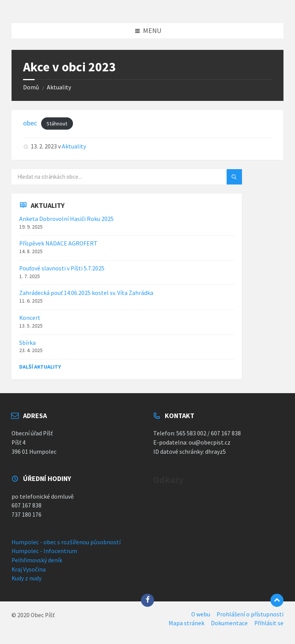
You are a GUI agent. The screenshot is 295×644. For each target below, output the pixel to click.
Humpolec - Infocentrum (44, 551)
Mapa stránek (186, 623)
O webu (201, 614)
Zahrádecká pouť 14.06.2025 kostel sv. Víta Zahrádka (86, 293)
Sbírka (27, 343)
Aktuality (59, 87)
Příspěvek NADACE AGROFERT (58, 243)
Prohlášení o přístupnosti (250, 614)
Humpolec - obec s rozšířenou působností (66, 542)
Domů (31, 87)
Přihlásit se (269, 623)
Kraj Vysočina (29, 569)
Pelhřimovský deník (37, 560)
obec (30, 123)
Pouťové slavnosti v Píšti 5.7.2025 (62, 268)
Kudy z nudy (27, 578)
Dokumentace (229, 623)
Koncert (30, 318)
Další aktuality (40, 367)
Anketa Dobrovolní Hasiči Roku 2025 (66, 219)
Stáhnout (57, 124)
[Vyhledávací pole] (108, 177)
